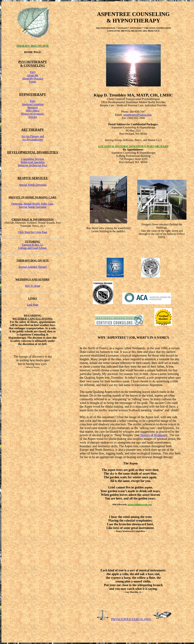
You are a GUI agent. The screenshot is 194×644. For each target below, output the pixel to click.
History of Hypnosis (33, 114)
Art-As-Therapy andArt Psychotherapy (33, 138)
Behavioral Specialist (33, 162)
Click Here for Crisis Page (33, 232)
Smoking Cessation (33, 104)
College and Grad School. (32, 248)
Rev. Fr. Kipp (33, 286)
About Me (32, 75)
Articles (33, 117)
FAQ (33, 72)
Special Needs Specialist (32, 185)
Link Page (32, 305)
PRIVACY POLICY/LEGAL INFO (131, 619)
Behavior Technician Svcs (33, 165)
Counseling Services (33, 159)
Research (33, 107)
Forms (33, 82)
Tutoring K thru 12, (33, 245)
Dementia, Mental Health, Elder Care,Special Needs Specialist (33, 205)
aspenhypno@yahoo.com (137, 115)
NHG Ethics (33, 111)
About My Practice (33, 78)
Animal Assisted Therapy (33, 267)
